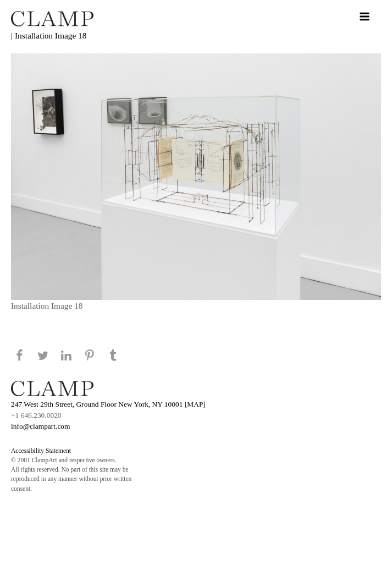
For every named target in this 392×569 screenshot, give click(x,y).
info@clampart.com (41, 426)
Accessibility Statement (41, 451)
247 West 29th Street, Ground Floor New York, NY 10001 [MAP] (108, 404)
